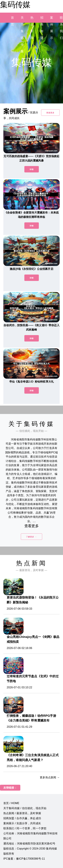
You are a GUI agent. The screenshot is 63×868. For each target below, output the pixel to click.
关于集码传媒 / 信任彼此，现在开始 (25, 808)
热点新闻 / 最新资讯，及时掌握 (22, 813)
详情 (32, 169)
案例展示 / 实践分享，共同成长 (22, 823)
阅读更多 (50, 113)
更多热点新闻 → (50, 777)
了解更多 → (31, 537)
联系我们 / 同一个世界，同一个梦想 (25, 828)
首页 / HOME (11, 803)
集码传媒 (15, 5)
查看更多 (32, 526)
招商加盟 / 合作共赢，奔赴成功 (22, 818)
